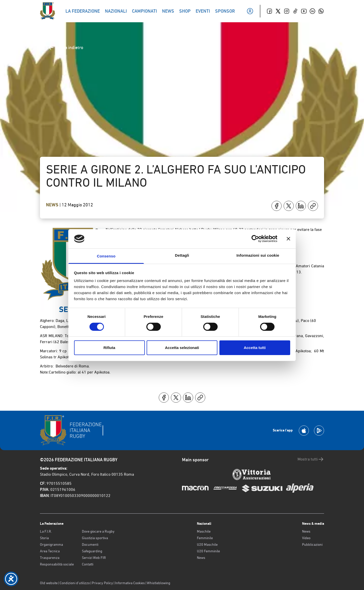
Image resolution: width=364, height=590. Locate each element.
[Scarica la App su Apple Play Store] (304, 431)
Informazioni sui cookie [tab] (258, 255)
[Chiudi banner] (288, 239)
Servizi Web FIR (94, 558)
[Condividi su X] (289, 206)
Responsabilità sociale (57, 564)
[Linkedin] (312, 11)
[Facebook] (269, 11)
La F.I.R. (46, 531)
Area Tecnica (50, 551)
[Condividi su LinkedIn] (301, 206)
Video (306, 538)
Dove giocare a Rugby (98, 531)
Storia (44, 538)
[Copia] (313, 206)
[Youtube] (304, 11)
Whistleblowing (158, 583)
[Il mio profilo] (250, 11)
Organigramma (51, 544)
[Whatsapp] (321, 11)
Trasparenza (50, 558)
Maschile (204, 531)
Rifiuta (109, 348)
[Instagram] (287, 11)
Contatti (88, 564)
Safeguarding (92, 551)
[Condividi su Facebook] (277, 206)
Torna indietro (66, 48)
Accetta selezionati (182, 348)
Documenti (90, 544)
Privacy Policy (102, 583)
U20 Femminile (208, 551)
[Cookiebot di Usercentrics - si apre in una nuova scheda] (255, 239)
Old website (49, 583)
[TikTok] (295, 11)
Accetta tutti (255, 348)
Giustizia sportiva (95, 538)
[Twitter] (278, 11)
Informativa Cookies (130, 583)
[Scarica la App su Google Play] (319, 431)
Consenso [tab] (106, 256)
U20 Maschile (207, 544)
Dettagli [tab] (182, 255)
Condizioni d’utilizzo (75, 583)
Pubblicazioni (312, 544)
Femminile (205, 538)
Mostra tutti (311, 459)
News (53, 205)
